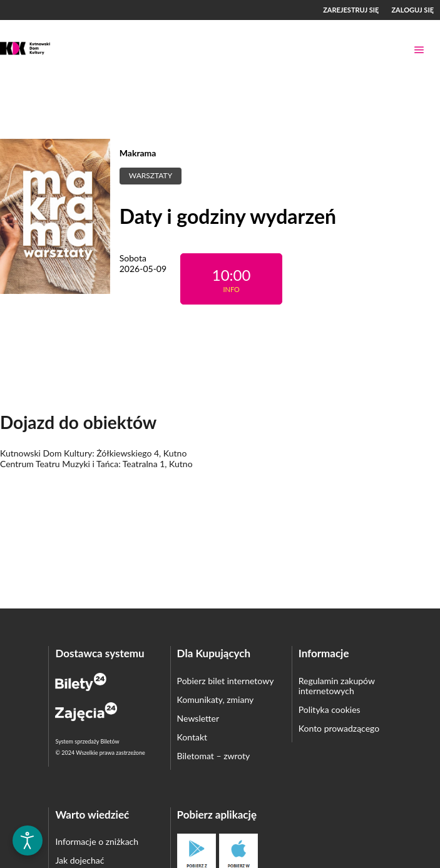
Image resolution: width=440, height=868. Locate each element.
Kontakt (192, 737)
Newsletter (198, 718)
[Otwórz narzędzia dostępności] (28, 840)
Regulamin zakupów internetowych (337, 686)
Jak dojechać (79, 860)
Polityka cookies (330, 709)
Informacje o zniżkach (97, 841)
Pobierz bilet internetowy (226, 681)
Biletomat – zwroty (214, 756)
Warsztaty (151, 175)
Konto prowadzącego (339, 728)
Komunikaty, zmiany (216, 699)
